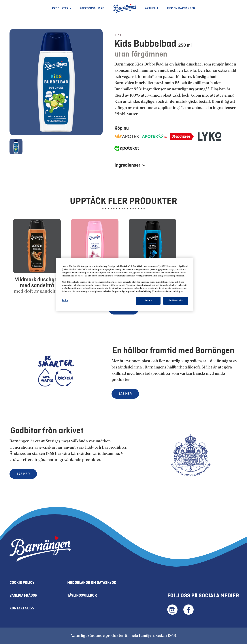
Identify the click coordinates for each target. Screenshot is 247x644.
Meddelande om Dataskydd (92, 583)
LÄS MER (125, 394)
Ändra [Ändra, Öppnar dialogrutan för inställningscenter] (65, 301)
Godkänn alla (176, 301)
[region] (125, 284)
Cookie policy (22, 583)
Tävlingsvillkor (82, 596)
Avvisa (148, 301)
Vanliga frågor (23, 596)
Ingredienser (130, 165)
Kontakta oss (22, 608)
